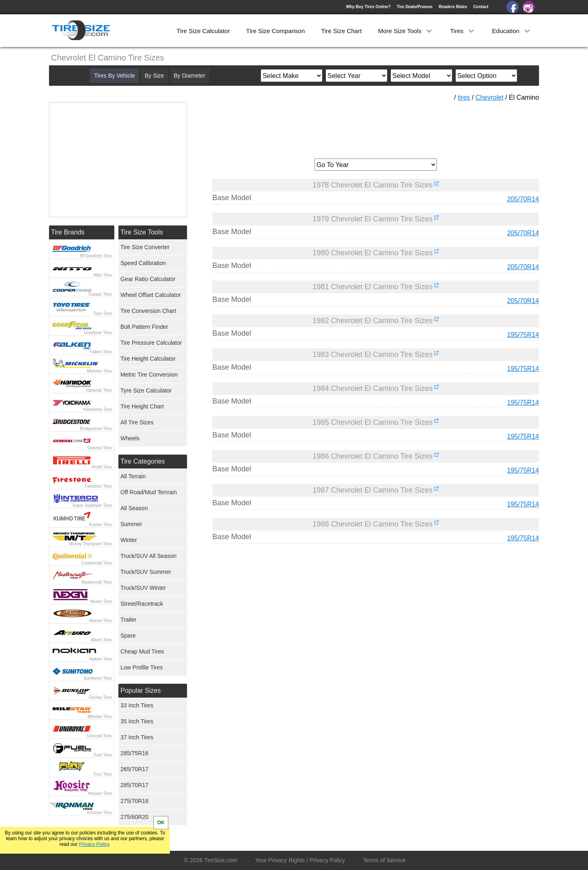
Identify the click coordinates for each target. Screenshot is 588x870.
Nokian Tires (100, 659)
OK (161, 823)
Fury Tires (103, 774)
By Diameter (190, 76)
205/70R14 (523, 199)
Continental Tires (97, 563)
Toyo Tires (102, 313)
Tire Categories (143, 461)
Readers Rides (453, 7)
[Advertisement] (376, 127)
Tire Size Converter (145, 247)
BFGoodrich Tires (96, 256)
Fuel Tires (103, 755)
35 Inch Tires (137, 721)
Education (512, 31)
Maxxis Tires (100, 621)
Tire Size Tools (142, 232)
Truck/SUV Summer (146, 572)
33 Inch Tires (137, 705)
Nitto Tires (103, 275)
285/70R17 (135, 785)
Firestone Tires (98, 486)
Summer (131, 524)
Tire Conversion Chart (148, 311)
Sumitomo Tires (98, 678)
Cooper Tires (100, 294)
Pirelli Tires (102, 467)
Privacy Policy (94, 844)
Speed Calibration (143, 263)
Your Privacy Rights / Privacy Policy (300, 860)
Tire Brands (68, 232)
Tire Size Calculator (203, 31)
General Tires (100, 448)
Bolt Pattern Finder (144, 327)
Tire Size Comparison (276, 31)
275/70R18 (135, 801)
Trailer (128, 620)
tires (464, 97)
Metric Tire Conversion (149, 375)
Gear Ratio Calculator (148, 279)
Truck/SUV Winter (143, 588)
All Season (134, 508)
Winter (129, 540)
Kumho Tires (100, 525)
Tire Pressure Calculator (151, 343)
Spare (128, 636)
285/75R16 (135, 753)
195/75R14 (523, 335)
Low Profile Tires (141, 667)
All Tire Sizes (137, 422)
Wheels (130, 438)
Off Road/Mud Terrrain (149, 492)
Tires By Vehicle (114, 76)
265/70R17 (135, 769)
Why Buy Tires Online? (368, 7)
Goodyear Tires (98, 333)
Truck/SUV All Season (148, 556)
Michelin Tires (99, 371)
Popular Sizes (141, 690)
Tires (463, 31)
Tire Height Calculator (148, 359)
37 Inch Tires (137, 737)
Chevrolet (489, 97)
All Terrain (133, 476)
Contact (481, 7)
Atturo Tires (101, 640)
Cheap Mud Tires (142, 651)
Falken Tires (101, 352)
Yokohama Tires (97, 409)
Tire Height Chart (142, 406)
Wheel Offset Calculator (151, 295)
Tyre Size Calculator (146, 390)
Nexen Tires (101, 601)
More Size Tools (406, 31)
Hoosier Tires (100, 793)
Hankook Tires (99, 390)
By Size (154, 76)
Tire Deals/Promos (415, 7)
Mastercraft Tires (97, 582)
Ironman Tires (99, 813)
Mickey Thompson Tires (90, 544)
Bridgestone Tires (96, 429)
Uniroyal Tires (99, 736)
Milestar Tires (100, 717)
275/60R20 (135, 817)
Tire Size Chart (341, 31)
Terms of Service (384, 860)
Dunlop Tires (100, 697)
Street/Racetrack (142, 604)
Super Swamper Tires (92, 505)
